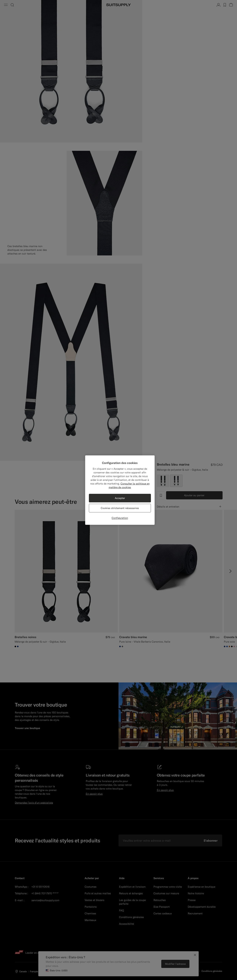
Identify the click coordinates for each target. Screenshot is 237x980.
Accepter (120, 498)
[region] (120, 490)
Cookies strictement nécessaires (120, 508)
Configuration (120, 518)
